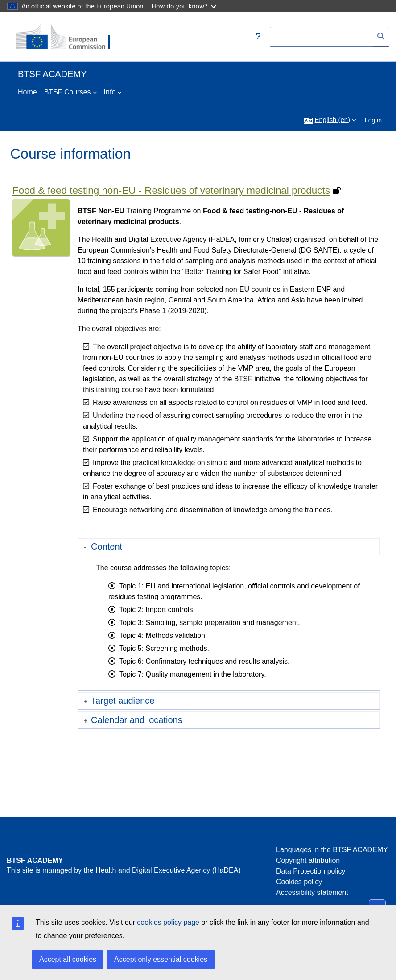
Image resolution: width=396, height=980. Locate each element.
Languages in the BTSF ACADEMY (332, 850)
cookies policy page (168, 922)
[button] (258, 37)
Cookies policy (299, 882)
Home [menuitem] (27, 92)
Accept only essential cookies (161, 959)
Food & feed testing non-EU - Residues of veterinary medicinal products (171, 190)
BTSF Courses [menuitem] (68, 92)
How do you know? (184, 6)
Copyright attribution (308, 860)
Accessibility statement (312, 892)
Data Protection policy (311, 871)
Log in (373, 120)
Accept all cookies (68, 959)
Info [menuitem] (110, 92)
